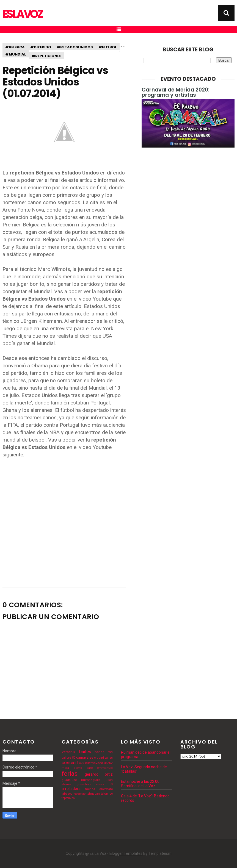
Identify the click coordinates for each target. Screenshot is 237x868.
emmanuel (105, 768)
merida (90, 789)
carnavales (85, 757)
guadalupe (69, 780)
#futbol (108, 47)
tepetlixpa (68, 798)
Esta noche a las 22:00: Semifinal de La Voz (141, 784)
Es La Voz (22, 14)
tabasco (67, 794)
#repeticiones (47, 56)
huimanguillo (91, 780)
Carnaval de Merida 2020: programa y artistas (176, 92)
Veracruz (69, 752)
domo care (83, 768)
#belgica (15, 47)
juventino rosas (91, 784)
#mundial (16, 54)
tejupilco (107, 794)
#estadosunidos (75, 47)
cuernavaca (94, 763)
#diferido (41, 47)
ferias (70, 773)
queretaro (106, 789)
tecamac (79, 794)
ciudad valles (103, 758)
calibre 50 (68, 758)
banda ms (104, 752)
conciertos (73, 762)
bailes (85, 751)
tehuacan (93, 794)
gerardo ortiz (99, 774)
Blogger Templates (126, 853)
